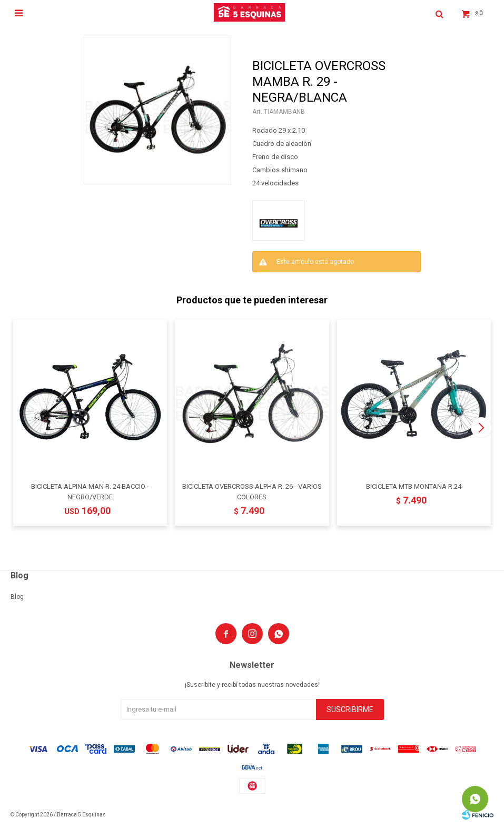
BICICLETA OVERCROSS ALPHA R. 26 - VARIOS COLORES (252, 492)
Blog (17, 597)
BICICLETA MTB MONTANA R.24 (414, 486)
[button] (481, 428)
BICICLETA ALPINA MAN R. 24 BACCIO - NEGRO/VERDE (90, 492)
